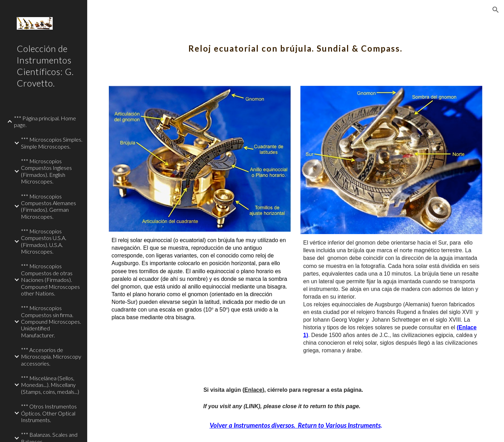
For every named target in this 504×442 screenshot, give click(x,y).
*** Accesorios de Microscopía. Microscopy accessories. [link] (51, 357)
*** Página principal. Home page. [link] (45, 121)
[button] (496, 10)
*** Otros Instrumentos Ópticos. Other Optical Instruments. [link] (49, 413)
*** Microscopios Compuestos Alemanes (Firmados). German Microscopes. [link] (48, 206)
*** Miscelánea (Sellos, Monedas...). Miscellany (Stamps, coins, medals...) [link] (50, 385)
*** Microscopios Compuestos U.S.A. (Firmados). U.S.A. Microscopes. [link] (44, 241)
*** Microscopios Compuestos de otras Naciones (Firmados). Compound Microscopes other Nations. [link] (50, 279)
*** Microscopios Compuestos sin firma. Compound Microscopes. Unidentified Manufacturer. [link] (51, 321)
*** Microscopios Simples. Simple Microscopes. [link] (52, 143)
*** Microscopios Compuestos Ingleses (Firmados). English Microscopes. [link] (46, 171)
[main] (296, 44)
